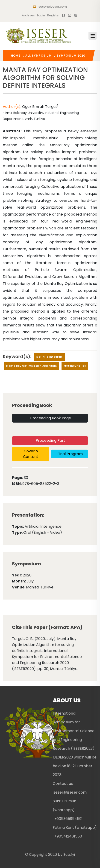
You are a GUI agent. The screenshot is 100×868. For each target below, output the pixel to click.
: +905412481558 (67, 836)
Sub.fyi (69, 854)
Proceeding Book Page (50, 418)
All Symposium (38, 56)
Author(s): (12, 107)
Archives (28, 15)
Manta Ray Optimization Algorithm (32, 366)
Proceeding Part (50, 440)
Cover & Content (31, 454)
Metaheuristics (75, 366)
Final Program (70, 454)
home (16, 56)
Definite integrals (50, 357)
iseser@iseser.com (50, 7)
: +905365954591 (68, 819)
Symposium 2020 (71, 56)
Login (41, 15)
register (53, 15)
